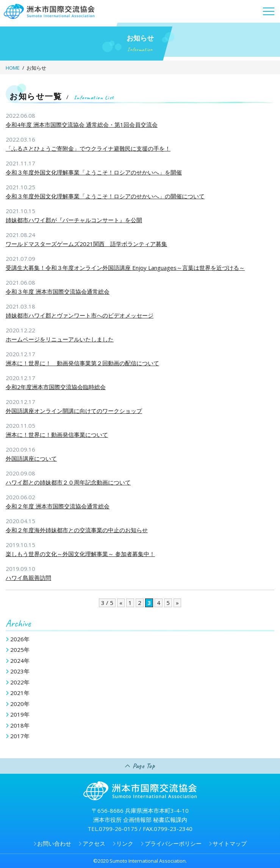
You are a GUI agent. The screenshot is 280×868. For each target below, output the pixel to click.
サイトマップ (230, 843)
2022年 (20, 682)
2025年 (20, 650)
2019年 (20, 714)
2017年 (20, 736)
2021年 (20, 693)
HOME (13, 68)
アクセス (94, 843)
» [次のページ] (177, 603)
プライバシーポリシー (173, 843)
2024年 (20, 661)
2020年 (20, 704)
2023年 (20, 671)
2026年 (20, 639)
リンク (125, 843)
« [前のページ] (121, 603)
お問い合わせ (54, 843)
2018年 (20, 725)
